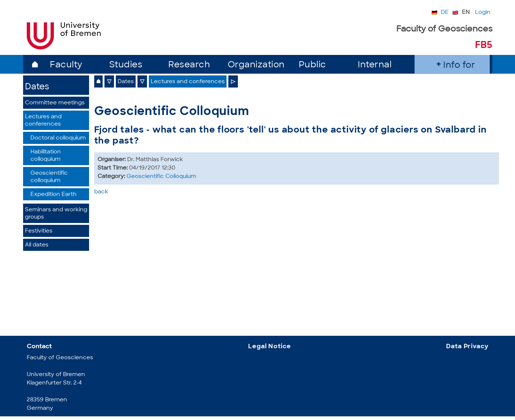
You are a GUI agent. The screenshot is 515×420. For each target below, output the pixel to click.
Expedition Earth (54, 195)
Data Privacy (467, 347)
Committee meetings (55, 103)
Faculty (66, 65)
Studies (126, 65)
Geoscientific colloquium (49, 177)
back (101, 192)
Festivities (39, 231)
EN (466, 13)
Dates (37, 87)
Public (312, 65)
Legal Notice (269, 347)
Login (483, 13)
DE (445, 13)
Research (189, 65)
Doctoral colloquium (58, 138)
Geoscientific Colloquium (161, 177)
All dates (37, 245)
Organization (256, 65)
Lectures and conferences (43, 121)
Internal (375, 65)
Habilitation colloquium (46, 156)
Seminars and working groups (56, 214)
